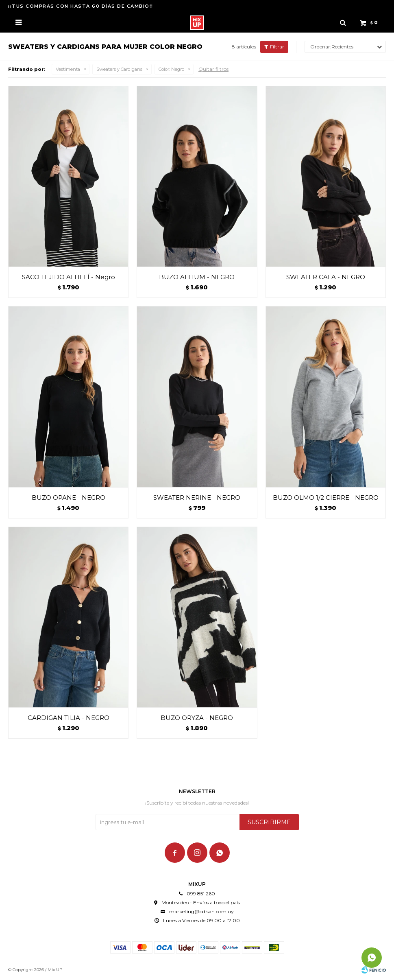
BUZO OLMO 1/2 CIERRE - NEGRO (326, 498)
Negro (171, 69)
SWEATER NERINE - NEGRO (197, 498)
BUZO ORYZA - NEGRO (197, 718)
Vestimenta (68, 69)
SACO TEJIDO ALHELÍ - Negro (69, 277)
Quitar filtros (213, 69)
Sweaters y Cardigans (119, 69)
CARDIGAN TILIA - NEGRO (69, 718)
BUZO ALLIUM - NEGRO (197, 277)
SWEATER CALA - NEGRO (326, 277)
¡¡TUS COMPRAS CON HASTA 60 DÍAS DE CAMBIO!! (81, 6)
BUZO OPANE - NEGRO (69, 498)
